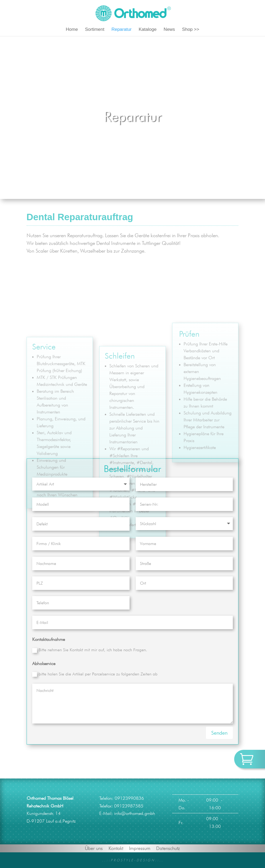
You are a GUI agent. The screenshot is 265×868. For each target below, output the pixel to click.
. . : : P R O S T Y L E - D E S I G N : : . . (132, 860)
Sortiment (95, 30)
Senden (219, 733)
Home (72, 30)
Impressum (140, 848)
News (169, 30)
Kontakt (116, 848)
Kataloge (148, 30)
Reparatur (122, 30)
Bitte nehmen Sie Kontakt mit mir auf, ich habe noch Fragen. (90, 650)
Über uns (94, 848)
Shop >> (191, 30)
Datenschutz (168, 848)
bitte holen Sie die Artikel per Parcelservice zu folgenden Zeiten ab (95, 674)
